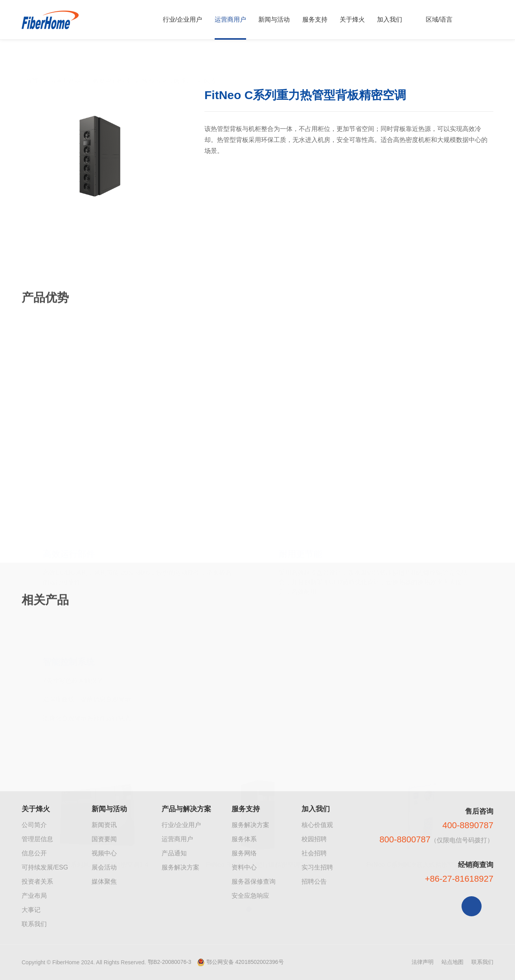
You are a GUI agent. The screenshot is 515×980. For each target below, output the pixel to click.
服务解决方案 (180, 867)
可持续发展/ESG (45, 867)
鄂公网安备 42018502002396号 (245, 962)
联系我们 (34, 924)
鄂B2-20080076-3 (170, 962)
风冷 (210, 64)
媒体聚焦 (104, 881)
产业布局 (34, 896)
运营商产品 (65, 64)
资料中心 (244, 867)
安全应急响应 (250, 896)
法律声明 (423, 962)
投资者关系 (37, 881)
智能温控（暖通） (167, 64)
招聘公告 (314, 881)
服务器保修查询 (254, 881)
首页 (32, 64)
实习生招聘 (317, 867)
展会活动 (104, 867)
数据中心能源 (112, 64)
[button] (249, 851)
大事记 (31, 910)
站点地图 (452, 962)
